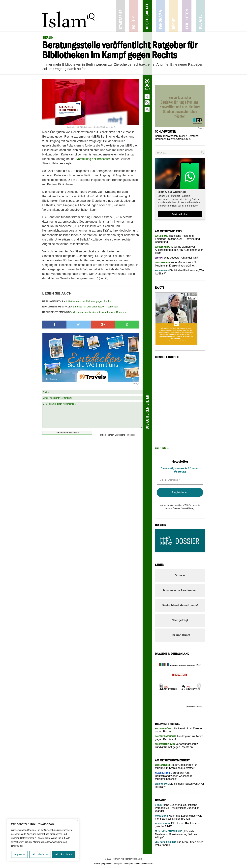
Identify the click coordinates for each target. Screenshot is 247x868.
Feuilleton (187, 16)
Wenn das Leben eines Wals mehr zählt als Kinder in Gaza (179, 817)
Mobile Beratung (189, 136)
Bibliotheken (170, 136)
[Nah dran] (77, 820)
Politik (134, 16)
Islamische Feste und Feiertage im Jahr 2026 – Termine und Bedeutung (177, 239)
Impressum (107, 864)
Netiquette (131, 435)
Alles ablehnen (40, 854)
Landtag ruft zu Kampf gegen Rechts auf (80, 307)
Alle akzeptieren (64, 854)
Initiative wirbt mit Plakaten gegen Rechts (77, 301)
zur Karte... (162, 448)
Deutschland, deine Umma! (180, 605)
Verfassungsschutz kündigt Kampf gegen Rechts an (85, 312)
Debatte (200, 16)
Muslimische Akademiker (180, 590)
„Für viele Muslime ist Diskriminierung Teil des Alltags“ (176, 834)
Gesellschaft (147, 16)
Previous (160, 685)
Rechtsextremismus (179, 139)
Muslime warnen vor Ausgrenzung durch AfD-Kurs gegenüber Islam (179, 250)
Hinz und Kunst (180, 635)
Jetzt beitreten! (180, 214)
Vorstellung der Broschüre (93, 159)
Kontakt (97, 864)
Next (198, 685)
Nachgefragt (180, 620)
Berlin (158, 136)
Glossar (180, 575)
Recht (174, 16)
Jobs (116, 864)
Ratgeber (160, 139)
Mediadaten (135, 864)
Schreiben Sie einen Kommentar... (92, 415)
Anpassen (19, 854)
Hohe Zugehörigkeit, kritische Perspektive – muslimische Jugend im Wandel (177, 808)
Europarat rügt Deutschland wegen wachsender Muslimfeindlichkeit (174, 776)
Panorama (160, 16)
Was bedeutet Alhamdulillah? (177, 258)
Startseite (121, 16)
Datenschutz (148, 864)
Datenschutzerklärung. (184, 508)
